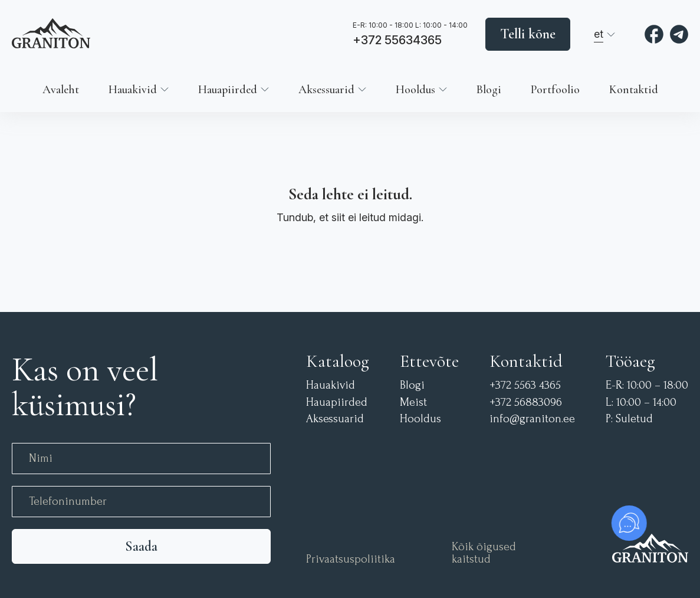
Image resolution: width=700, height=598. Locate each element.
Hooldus (415, 90)
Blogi (489, 90)
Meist (413, 402)
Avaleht (61, 90)
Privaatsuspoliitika (351, 559)
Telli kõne (528, 34)
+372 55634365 (397, 41)
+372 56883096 (526, 402)
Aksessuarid (326, 90)
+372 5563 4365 (525, 385)
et (599, 34)
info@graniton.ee (532, 419)
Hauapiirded (228, 90)
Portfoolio (555, 90)
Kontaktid (634, 90)
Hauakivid (133, 90)
